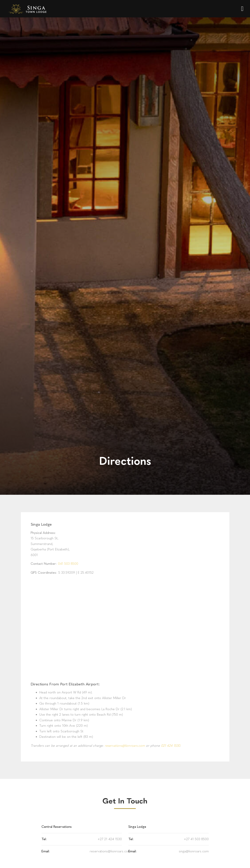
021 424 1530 (171, 746)
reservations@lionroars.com (125, 746)
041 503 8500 (68, 564)
